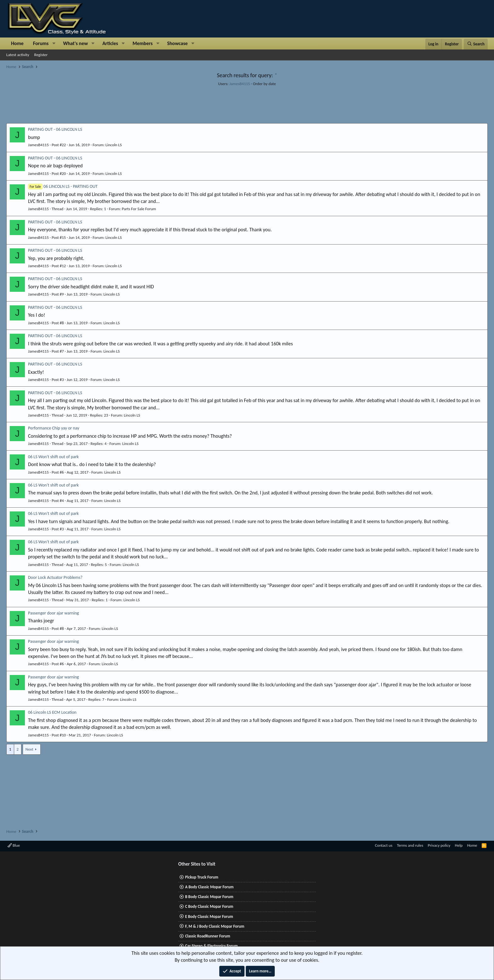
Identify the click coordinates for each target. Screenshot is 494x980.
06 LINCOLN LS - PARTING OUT (63, 186)
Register (41, 55)
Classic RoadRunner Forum (207, 936)
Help (459, 845)
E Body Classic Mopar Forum (209, 917)
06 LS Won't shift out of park (53, 457)
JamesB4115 (240, 84)
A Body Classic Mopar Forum (209, 887)
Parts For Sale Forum (139, 209)
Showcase (177, 43)
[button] (54, 43)
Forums (41, 43)
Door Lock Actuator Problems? (55, 577)
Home (17, 43)
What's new (75, 43)
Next (29, 749)
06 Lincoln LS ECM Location (52, 712)
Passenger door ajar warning (53, 613)
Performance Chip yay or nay (54, 428)
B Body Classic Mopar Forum (209, 897)
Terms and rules (410, 845)
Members (143, 43)
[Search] (476, 44)
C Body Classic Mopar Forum (209, 906)
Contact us (384, 845)
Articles (110, 43)
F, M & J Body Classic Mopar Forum (215, 926)
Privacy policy (439, 845)
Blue (14, 845)
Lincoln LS (114, 145)
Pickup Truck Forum (201, 877)
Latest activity (18, 55)
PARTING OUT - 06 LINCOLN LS (55, 129)
